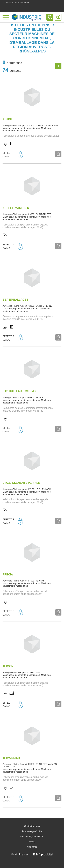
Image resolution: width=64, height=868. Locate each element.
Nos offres (32, 847)
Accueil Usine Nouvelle (16, 2)
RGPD (32, 842)
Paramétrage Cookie (32, 831)
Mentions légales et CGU (32, 837)
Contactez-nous (32, 826)
